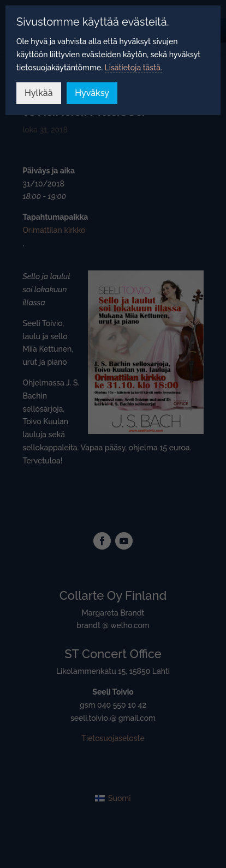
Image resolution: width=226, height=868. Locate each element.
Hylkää (39, 93)
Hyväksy (92, 93)
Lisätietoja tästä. (133, 68)
